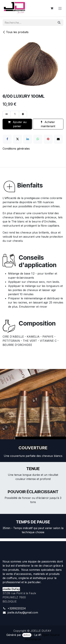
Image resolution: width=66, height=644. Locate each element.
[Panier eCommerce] (52, 8)
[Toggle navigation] (60, 8)
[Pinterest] (48, 139)
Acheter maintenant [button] (48, 124)
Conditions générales (16, 149)
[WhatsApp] (38, 139)
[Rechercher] (59, 23)
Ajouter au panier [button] (17, 124)
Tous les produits (16, 32)
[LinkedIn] (28, 139)
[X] (18, 139)
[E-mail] (58, 139)
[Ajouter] (23, 114)
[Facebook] (7, 139)
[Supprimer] (7, 114)
